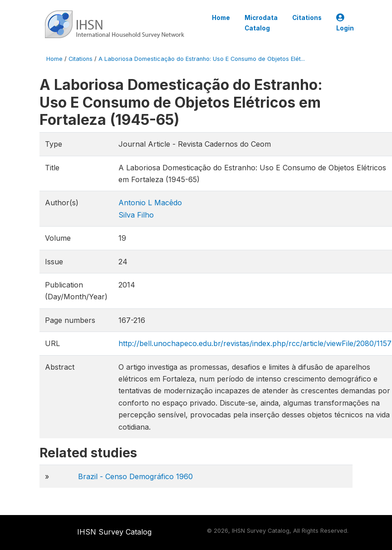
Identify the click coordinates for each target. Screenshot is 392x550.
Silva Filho (136, 215)
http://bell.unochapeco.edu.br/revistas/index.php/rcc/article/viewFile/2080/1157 (255, 343)
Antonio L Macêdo (150, 203)
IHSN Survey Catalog (114, 532)
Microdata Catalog (261, 23)
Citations (307, 18)
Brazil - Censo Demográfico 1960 (135, 476)
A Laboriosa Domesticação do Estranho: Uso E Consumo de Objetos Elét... (202, 59)
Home (221, 18)
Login (345, 23)
